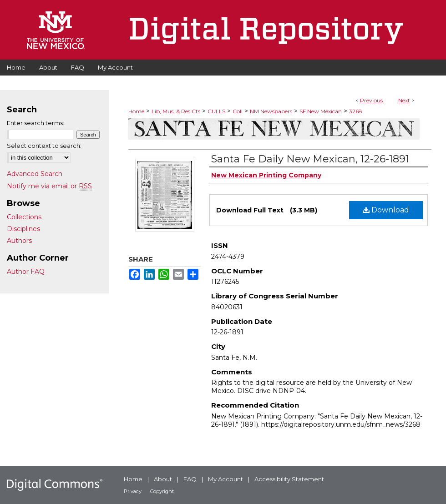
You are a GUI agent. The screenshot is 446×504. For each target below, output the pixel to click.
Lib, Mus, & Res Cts (176, 111)
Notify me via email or (49, 186)
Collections (24, 217)
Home (136, 111)
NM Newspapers (271, 111)
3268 (356, 111)
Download (386, 210)
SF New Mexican (321, 111)
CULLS (216, 111)
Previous (371, 100)
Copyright (162, 491)
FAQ (190, 479)
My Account (226, 479)
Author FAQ (26, 272)
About (163, 479)
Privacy (133, 491)
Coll (238, 111)
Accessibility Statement (289, 479)
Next (404, 100)
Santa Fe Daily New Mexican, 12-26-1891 (310, 159)
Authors (19, 241)
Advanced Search (35, 174)
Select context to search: (44, 146)
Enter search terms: (35, 123)
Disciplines (23, 229)
